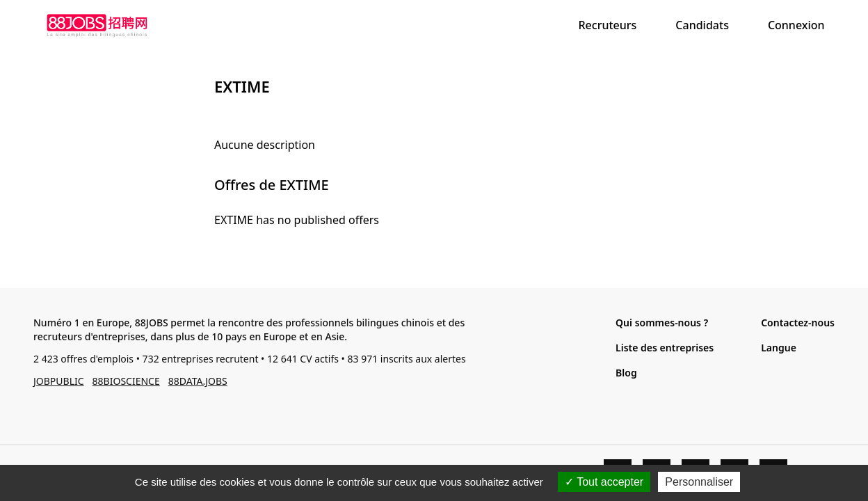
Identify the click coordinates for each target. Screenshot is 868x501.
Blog (626, 373)
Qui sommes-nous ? (662, 323)
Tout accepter (604, 482)
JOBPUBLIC (59, 381)
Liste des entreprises (665, 348)
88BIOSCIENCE (126, 381)
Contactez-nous (798, 323)
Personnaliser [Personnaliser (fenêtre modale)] (699, 482)
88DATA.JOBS (198, 381)
